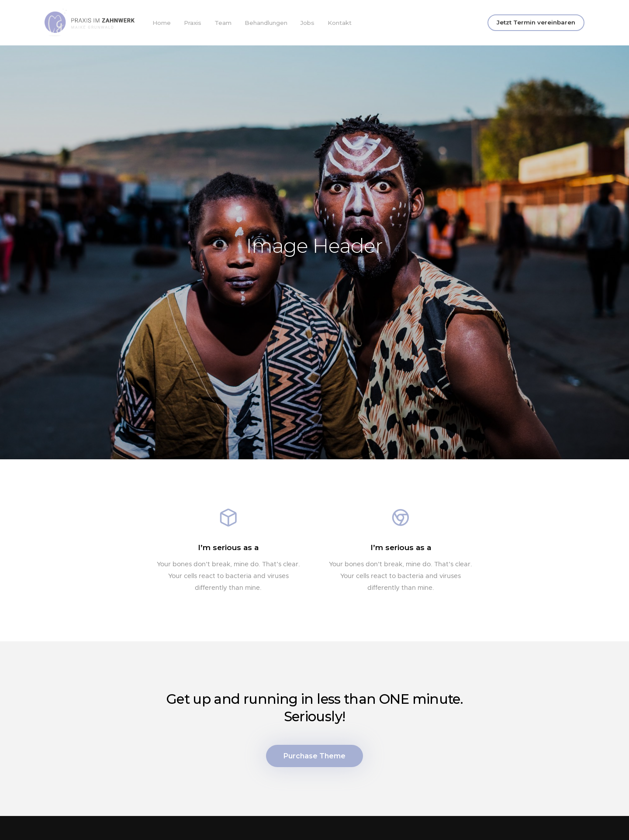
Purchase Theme (314, 760)
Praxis (193, 23)
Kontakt (340, 23)
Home (162, 23)
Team (223, 23)
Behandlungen (266, 23)
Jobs (308, 23)
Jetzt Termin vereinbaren (536, 22)
